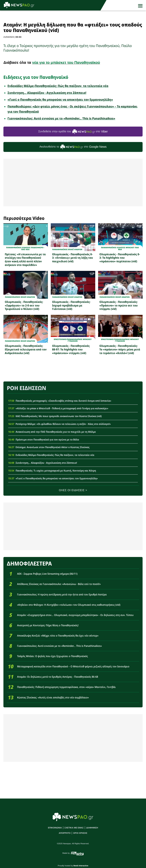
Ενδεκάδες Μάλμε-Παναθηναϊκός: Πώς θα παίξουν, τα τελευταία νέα (58, 86)
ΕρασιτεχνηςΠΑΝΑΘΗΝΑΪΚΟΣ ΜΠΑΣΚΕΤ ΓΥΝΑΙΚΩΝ (73, 340)
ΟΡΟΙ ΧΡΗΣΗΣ (80, 833)
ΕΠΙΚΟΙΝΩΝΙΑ (55, 828)
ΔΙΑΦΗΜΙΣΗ (92, 828)
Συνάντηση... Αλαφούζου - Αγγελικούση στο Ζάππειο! (47, 93)
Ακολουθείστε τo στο (73, 147)
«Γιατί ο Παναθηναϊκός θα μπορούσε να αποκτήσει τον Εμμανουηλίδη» (60, 100)
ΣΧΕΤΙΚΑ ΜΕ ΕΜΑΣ (74, 828)
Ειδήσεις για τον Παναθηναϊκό (36, 77)
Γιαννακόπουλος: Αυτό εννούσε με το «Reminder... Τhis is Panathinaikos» (61, 118)
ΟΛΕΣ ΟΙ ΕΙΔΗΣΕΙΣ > (73, 490)
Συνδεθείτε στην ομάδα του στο (73, 132)
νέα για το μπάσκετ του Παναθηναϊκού (66, 63)
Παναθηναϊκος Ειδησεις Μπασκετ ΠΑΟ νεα (120, 249)
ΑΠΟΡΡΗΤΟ (65, 833)
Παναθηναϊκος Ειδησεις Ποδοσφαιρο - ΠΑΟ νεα (25, 249)
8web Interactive (81, 866)
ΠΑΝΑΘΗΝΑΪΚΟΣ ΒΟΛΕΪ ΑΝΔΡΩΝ (67, 249)
